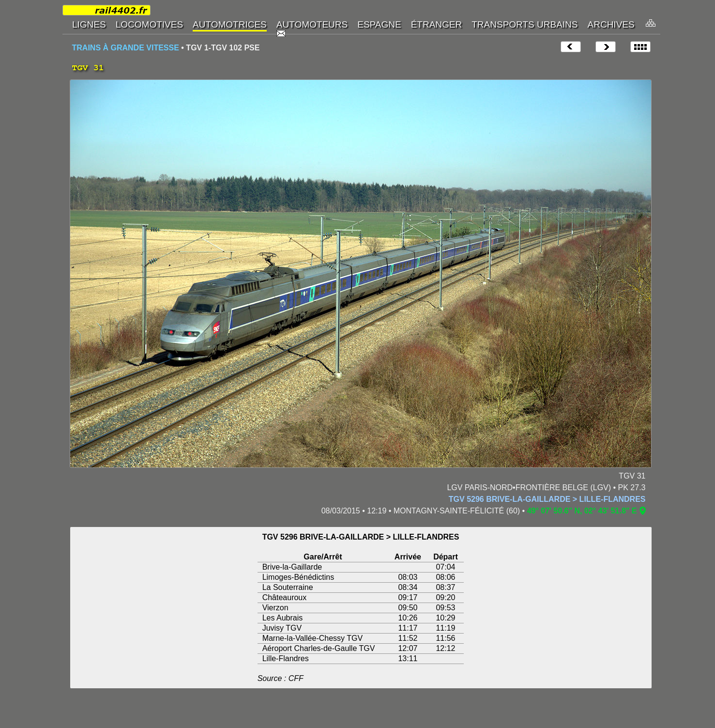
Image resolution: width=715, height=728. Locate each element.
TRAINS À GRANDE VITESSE (126, 48)
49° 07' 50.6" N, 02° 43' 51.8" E (582, 511)
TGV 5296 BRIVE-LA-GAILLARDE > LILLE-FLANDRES (547, 499)
